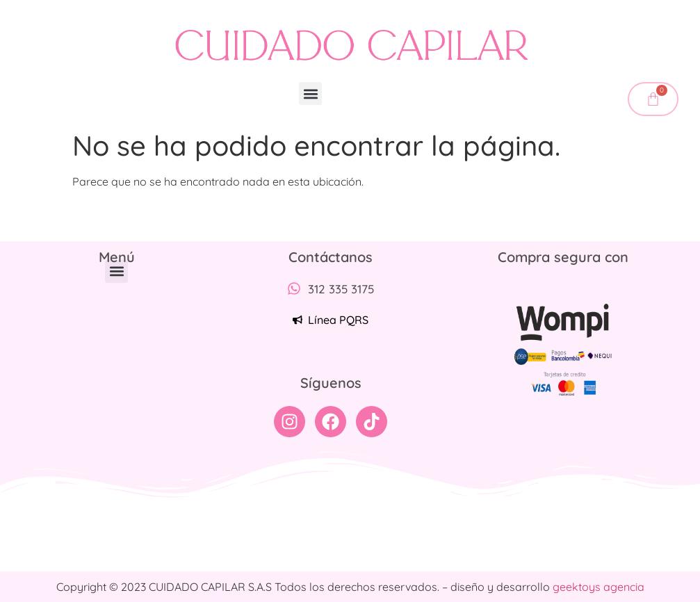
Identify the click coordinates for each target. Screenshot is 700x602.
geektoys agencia (599, 587)
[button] (310, 93)
